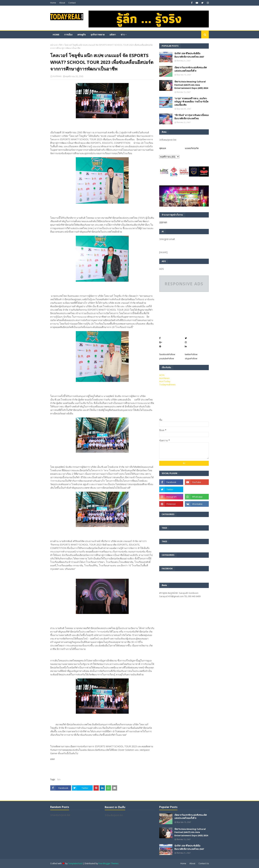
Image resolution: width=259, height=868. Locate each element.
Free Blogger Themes (108, 863)
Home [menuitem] (56, 35)
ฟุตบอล (163, 148)
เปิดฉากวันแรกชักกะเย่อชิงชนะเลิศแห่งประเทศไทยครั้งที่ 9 (191, 69)
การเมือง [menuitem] (68, 35)
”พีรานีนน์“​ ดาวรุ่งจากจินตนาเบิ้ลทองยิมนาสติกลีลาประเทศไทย (192, 117)
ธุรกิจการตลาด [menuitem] (98, 35)
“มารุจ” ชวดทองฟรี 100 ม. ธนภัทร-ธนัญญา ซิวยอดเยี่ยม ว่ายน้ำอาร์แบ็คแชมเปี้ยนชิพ (191, 102)
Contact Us (204, 863)
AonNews (57, 76)
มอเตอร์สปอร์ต (192, 148)
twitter (191, 354)
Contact (72, 3)
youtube (167, 358)
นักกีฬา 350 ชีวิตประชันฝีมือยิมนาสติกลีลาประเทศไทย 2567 (189, 55)
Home (53, 3)
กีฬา (61, 45)
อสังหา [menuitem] (113, 35)
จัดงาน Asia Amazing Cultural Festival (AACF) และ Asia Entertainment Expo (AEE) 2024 (191, 85)
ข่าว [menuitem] (123, 35)
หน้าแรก (54, 45)
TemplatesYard (75, 863)
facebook (167, 354)
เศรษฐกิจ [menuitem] (82, 35)
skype (191, 358)
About (62, 3)
